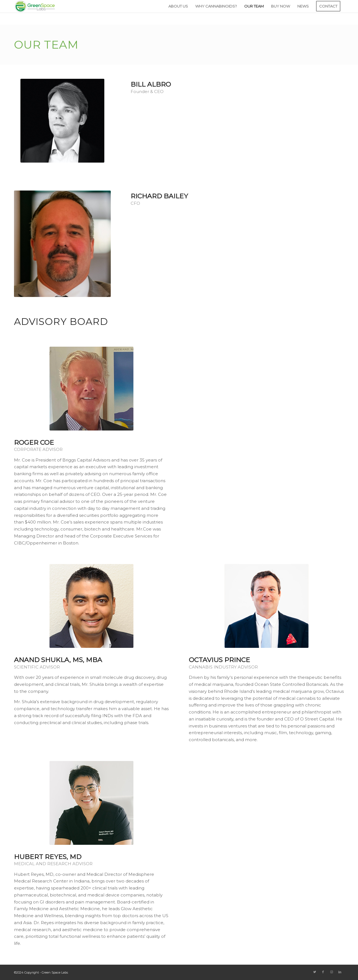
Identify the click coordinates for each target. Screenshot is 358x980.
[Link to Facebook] (323, 972)
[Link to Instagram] (331, 972)
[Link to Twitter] (315, 972)
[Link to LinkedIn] (340, 972)
